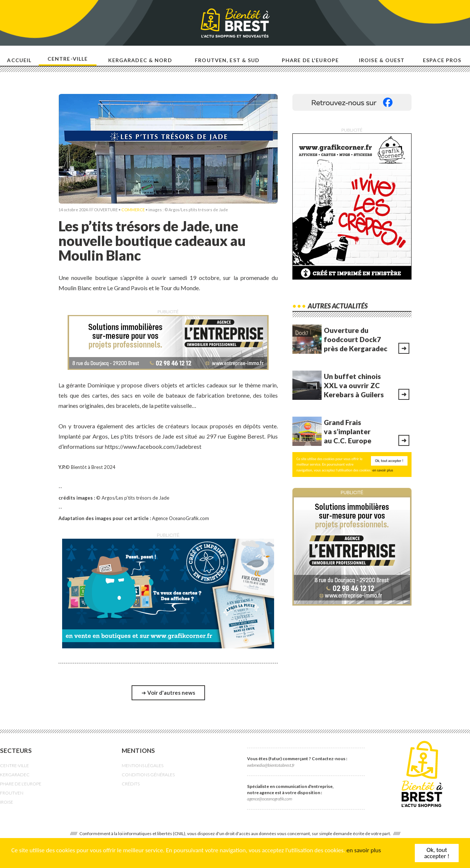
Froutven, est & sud (227, 60)
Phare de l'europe (310, 60)
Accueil (19, 60)
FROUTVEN (12, 793)
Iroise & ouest (382, 60)
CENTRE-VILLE (14, 765)
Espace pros (442, 60)
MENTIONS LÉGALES (143, 765)
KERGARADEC (15, 775)
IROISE (7, 802)
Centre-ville (68, 59)
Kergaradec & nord (140, 60)
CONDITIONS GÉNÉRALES (148, 775)
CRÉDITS (131, 784)
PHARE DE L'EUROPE (21, 784)
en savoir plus (364, 851)
